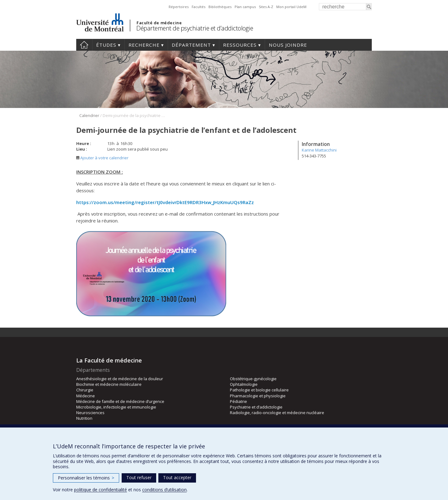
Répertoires (179, 7)
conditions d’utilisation (164, 490)
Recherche (144, 45)
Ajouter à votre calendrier (102, 158)
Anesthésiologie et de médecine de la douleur (120, 379)
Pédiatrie (238, 401)
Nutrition (84, 418)
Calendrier (89, 115)
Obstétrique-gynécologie (253, 379)
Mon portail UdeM (291, 7)
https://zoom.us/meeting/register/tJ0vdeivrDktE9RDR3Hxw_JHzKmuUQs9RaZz (165, 202)
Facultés (198, 7)
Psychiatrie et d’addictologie (256, 407)
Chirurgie (85, 390)
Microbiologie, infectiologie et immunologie (116, 407)
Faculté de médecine (159, 23)
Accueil (84, 45)
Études (106, 45)
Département (191, 45)
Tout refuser (139, 477)
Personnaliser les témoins (86, 478)
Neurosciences (90, 413)
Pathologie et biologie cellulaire (259, 390)
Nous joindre (288, 45)
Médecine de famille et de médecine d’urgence (120, 401)
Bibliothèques (220, 7)
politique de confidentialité (100, 490)
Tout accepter (177, 477)
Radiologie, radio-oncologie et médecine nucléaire (277, 413)
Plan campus (245, 7)
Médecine (86, 396)
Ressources (240, 45)
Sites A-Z (266, 7)
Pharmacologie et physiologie (258, 396)
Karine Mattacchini (319, 150)
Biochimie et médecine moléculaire (109, 384)
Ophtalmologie (244, 384)
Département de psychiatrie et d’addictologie (195, 28)
